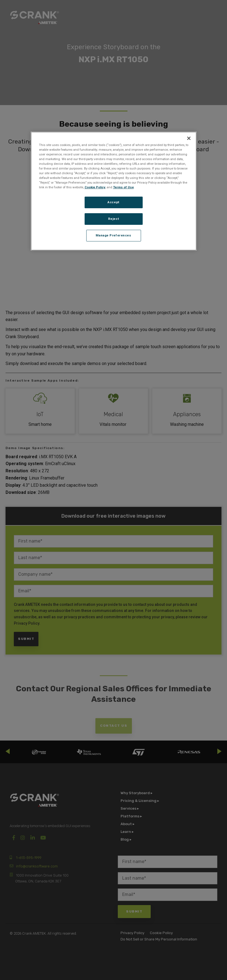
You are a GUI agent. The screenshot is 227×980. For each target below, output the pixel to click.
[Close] (189, 138)
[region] (114, 191)
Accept (113, 202)
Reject (113, 219)
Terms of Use (123, 187)
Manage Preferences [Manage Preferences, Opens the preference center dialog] (113, 235)
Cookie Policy (95, 187)
